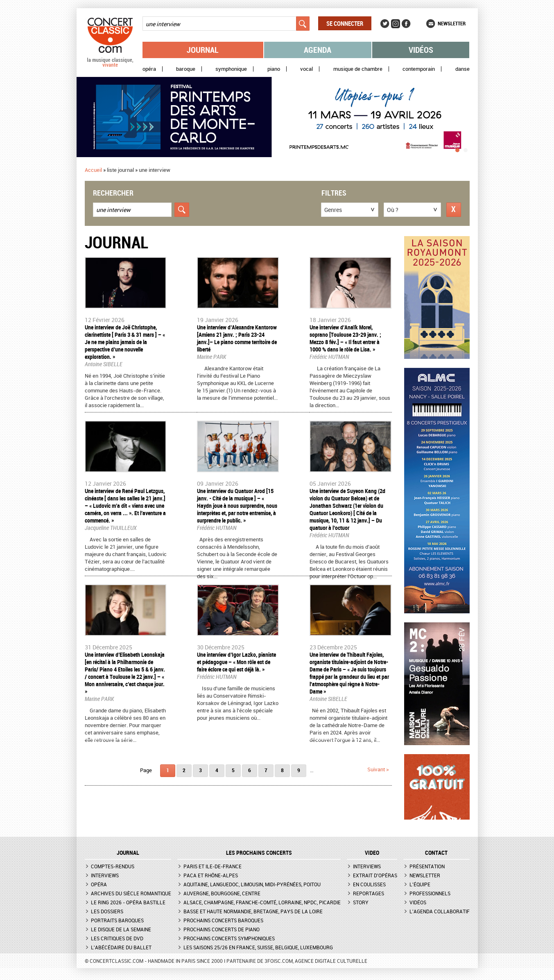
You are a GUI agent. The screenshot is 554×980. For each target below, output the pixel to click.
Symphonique (231, 69)
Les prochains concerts (259, 853)
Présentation (427, 866)
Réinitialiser (454, 210)
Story (361, 902)
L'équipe (420, 884)
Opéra (149, 69)
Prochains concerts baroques (223, 920)
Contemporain (419, 69)
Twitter (385, 24)
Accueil (93, 170)
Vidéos (421, 50)
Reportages (369, 893)
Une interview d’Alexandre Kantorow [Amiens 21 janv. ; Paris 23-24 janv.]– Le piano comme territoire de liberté (237, 338)
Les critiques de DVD (117, 938)
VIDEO (372, 853)
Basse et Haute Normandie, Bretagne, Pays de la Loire (253, 911)
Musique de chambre (358, 69)
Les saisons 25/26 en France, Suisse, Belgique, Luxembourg (258, 947)
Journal (203, 50)
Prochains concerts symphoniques (229, 938)
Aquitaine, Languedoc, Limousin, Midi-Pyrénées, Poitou (252, 884)
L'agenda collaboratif (440, 911)
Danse (462, 69)
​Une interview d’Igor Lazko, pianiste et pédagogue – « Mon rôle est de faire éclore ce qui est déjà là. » (236, 662)
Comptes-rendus (113, 866)
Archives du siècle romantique (131, 893)
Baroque (186, 69)
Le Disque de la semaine (121, 929)
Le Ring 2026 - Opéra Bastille (128, 902)
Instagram (396, 24)
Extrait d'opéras (375, 875)
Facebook (406, 24)
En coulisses (369, 884)
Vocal (306, 69)
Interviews (105, 875)
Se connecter (345, 23)
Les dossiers (107, 911)
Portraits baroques (117, 920)
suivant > (378, 769)
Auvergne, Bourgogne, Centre (222, 893)
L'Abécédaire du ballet (121, 947)
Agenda (318, 50)
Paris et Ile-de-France (213, 866)
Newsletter (452, 23)
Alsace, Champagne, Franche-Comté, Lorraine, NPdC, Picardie (262, 902)
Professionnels (430, 893)
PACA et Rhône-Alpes (211, 875)
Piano (274, 69)
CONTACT (436, 853)
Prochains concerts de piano (222, 929)
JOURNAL (128, 853)
